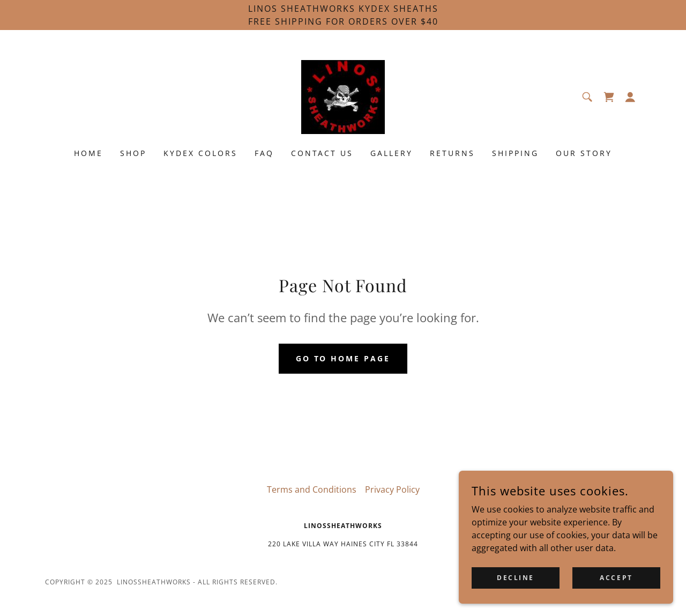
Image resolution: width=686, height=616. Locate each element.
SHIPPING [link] (515, 153)
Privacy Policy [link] (392, 489)
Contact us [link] (322, 153)
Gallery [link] (392, 153)
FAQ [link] (264, 153)
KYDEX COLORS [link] (200, 153)
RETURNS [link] (452, 153)
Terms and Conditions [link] (312, 489)
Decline (516, 592)
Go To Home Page (343, 358)
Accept (616, 592)
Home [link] (88, 153)
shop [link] (133, 153)
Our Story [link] (584, 153)
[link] (343, 96)
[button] (630, 97)
